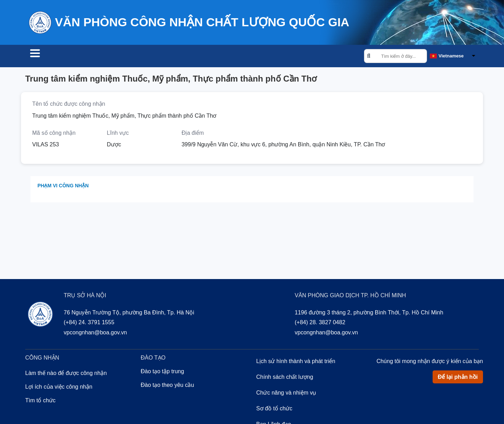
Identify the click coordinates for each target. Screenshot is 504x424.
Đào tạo (141, 57)
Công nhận (99, 57)
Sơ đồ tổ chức (274, 409)
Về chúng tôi (185, 57)
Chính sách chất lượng (285, 378)
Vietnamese (451, 56)
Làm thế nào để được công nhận (66, 374)
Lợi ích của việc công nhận (59, 388)
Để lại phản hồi (458, 378)
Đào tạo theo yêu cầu (167, 386)
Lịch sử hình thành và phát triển (296, 363)
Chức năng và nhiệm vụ (286, 394)
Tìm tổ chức (50, 57)
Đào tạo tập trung (162, 372)
